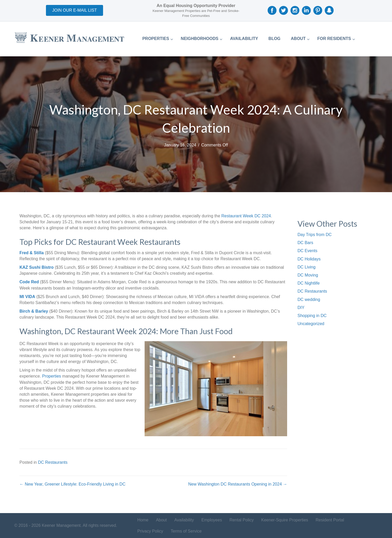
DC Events (307, 251)
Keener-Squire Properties (285, 520)
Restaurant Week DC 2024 (246, 216)
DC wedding (309, 300)
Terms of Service (186, 531)
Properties (52, 376)
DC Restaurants (53, 462)
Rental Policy (242, 520)
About (161, 520)
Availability (184, 520)
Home (143, 520)
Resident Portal (330, 520)
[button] (75, 10)
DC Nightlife (309, 283)
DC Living (306, 267)
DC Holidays (309, 259)
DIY (301, 308)
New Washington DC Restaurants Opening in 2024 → (238, 484)
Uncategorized (311, 324)
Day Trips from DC (315, 235)
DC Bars (305, 243)
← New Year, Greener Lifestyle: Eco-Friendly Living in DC (72, 484)
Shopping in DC (312, 316)
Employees (212, 520)
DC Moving (308, 275)
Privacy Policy (150, 531)
